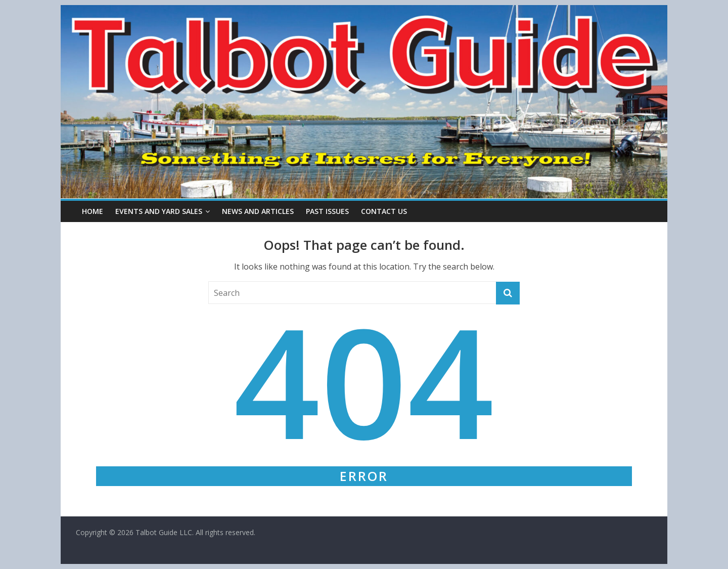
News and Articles (258, 211)
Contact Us (384, 211)
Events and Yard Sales (159, 211)
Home (93, 211)
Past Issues (327, 211)
